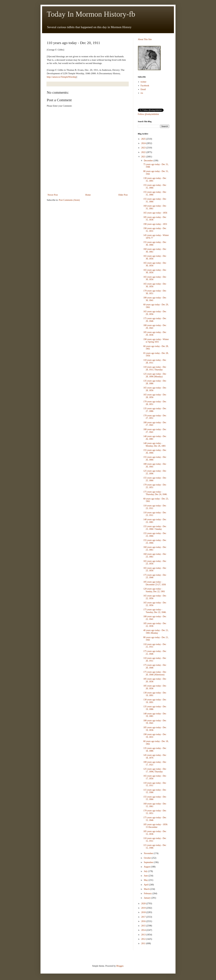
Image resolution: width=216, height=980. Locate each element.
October (148, 858)
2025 (144, 139)
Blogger (120, 966)
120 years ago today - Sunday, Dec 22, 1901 (154, 590)
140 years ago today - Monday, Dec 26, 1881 (155, 445)
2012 (144, 939)
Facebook (145, 86)
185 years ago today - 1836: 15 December (156, 826)
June (146, 876)
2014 (144, 930)
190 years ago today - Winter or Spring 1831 (156, 341)
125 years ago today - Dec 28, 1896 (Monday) (155, 375)
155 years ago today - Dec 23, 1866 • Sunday (155, 528)
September (149, 862)
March (147, 889)
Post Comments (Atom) (69, 200)
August (147, 867)
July (146, 871)
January (147, 898)
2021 (144, 157)
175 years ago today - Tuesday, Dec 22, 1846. (155, 611)
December (149, 161)
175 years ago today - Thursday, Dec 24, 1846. (155, 493)
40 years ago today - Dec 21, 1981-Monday (156, 632)
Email (143, 89)
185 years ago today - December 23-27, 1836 (155, 583)
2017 (144, 917)
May (146, 880)
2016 (144, 921)
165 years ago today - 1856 (155, 213)
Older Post (123, 195)
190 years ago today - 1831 (155, 224)
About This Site (145, 39)
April (146, 885)
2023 (144, 148)
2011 (144, 943)
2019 (144, 908)
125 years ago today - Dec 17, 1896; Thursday (155, 770)
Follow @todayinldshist (148, 114)
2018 (144, 912)
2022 (144, 152)
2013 (144, 935)
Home (88, 195)
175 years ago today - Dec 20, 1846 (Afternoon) (155, 673)
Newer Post (53, 195)
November (149, 853)
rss (142, 93)
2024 (144, 143)
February (148, 893)
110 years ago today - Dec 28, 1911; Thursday (155, 368)
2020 (144, 904)
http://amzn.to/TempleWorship (62, 77)
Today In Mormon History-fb (91, 14)
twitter (144, 82)
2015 (144, 926)
